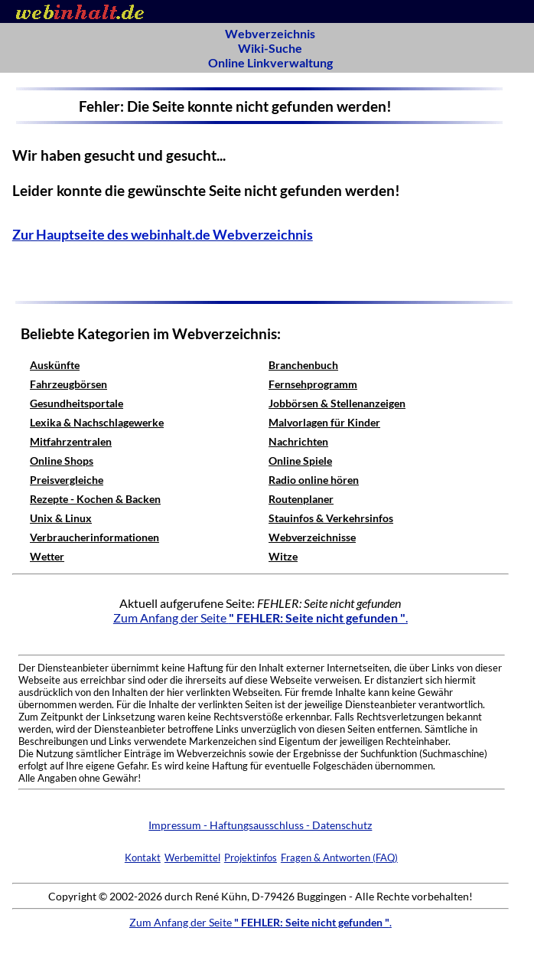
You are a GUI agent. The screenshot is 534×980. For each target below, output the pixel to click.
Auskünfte (55, 365)
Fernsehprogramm (313, 384)
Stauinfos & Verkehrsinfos (331, 518)
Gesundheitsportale (77, 403)
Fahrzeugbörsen (68, 384)
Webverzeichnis (270, 33)
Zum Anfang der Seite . (260, 617)
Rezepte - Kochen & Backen (95, 499)
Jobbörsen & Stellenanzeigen (337, 403)
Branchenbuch (303, 365)
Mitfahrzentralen (71, 441)
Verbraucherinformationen (94, 537)
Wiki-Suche (270, 48)
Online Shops (62, 461)
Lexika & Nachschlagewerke (97, 422)
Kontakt (143, 857)
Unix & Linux (61, 518)
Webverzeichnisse (312, 537)
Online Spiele (300, 461)
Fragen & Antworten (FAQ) (339, 857)
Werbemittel (192, 857)
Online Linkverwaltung (270, 62)
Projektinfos (251, 857)
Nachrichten (298, 441)
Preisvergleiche (67, 480)
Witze (283, 556)
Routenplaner (301, 499)
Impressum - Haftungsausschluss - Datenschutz (260, 825)
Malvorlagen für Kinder (324, 422)
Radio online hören (314, 480)
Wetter (47, 556)
